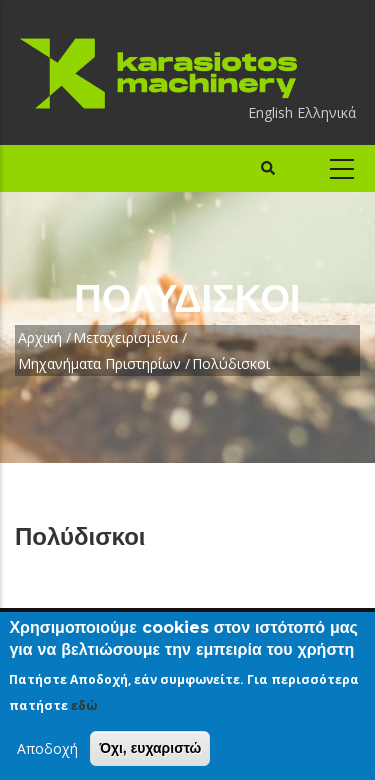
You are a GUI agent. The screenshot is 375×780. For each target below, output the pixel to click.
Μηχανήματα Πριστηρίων (99, 363)
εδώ (84, 705)
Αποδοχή (47, 748)
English (270, 112)
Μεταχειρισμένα (125, 337)
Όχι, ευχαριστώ (150, 748)
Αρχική (40, 337)
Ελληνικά (326, 112)
